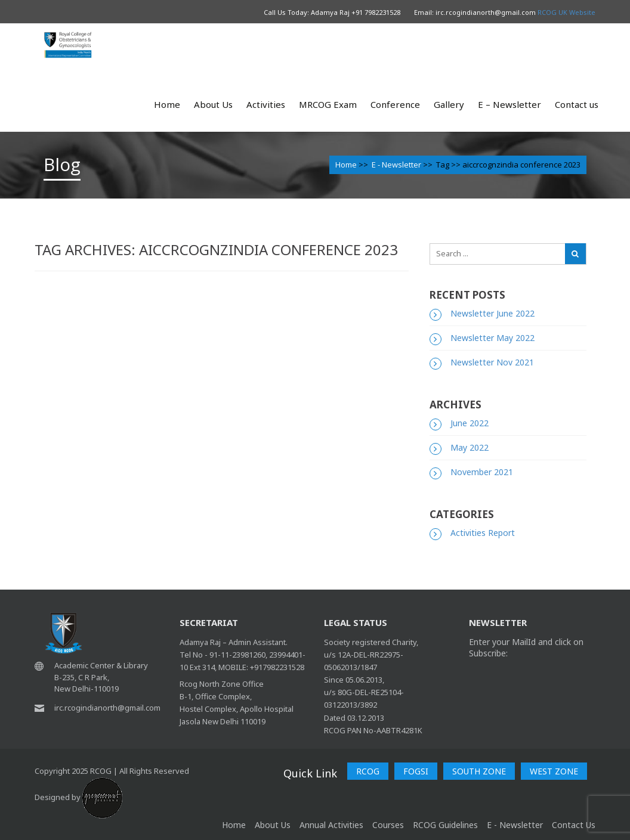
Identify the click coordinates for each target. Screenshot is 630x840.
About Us (213, 104)
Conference (395, 104)
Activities (266, 104)
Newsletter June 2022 (492, 313)
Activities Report (483, 533)
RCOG (368, 771)
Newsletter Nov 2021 (492, 362)
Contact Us (574, 825)
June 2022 (470, 423)
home (234, 825)
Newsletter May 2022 (492, 338)
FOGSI (416, 771)
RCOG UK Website (566, 12)
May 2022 (470, 447)
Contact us (577, 104)
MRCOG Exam (328, 104)
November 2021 (482, 472)
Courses (388, 825)
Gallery (449, 104)
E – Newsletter (509, 104)
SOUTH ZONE (479, 771)
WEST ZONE (554, 771)
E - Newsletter (396, 165)
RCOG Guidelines (445, 825)
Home (167, 104)
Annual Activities (331, 825)
